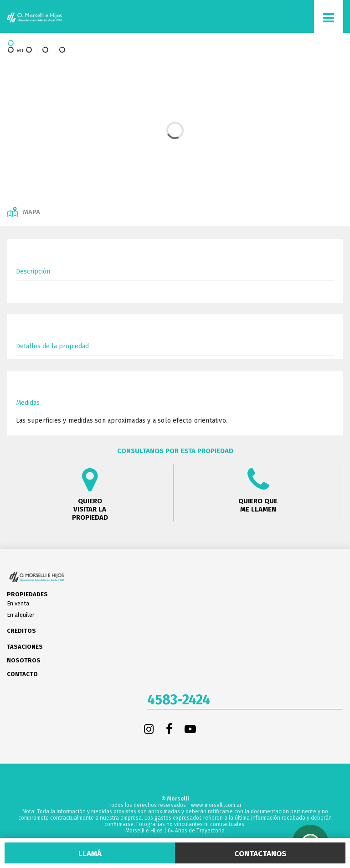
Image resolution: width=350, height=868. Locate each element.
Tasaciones (25, 647)
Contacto (22, 674)
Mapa (23, 212)
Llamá (90, 854)
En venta (18, 603)
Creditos (21, 631)
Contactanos (260, 854)
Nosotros (24, 660)
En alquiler (21, 615)
